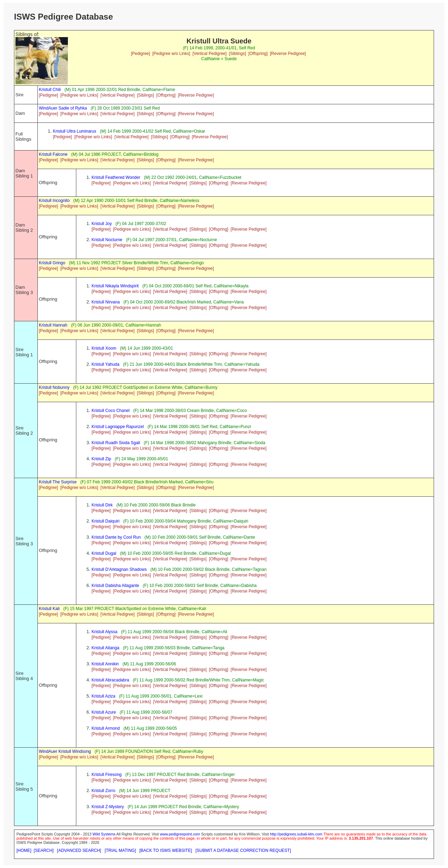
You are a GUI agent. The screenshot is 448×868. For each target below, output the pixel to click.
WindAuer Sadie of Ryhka (63, 108)
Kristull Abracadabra (110, 680)
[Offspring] (258, 54)
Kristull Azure (104, 712)
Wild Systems (104, 834)
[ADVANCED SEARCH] (79, 850)
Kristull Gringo (52, 263)
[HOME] (24, 850)
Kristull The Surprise (58, 482)
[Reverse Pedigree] (288, 54)
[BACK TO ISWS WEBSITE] (166, 850)
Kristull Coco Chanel (110, 411)
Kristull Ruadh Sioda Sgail (116, 443)
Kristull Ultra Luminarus (75, 131)
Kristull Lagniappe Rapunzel (117, 427)
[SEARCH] (44, 850)
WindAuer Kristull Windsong (65, 751)
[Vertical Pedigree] (209, 54)
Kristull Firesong (106, 775)
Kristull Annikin (105, 664)
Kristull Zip (101, 459)
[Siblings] (237, 54)
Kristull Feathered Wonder (116, 177)
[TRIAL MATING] (120, 850)
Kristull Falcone (53, 154)
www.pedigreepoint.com (180, 834)
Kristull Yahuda (105, 364)
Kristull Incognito (54, 201)
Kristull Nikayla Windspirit (115, 286)
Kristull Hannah (53, 325)
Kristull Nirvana (106, 302)
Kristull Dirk (102, 505)
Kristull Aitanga (105, 648)
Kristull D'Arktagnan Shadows (119, 569)
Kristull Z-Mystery (108, 807)
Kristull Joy (101, 224)
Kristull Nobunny (54, 387)
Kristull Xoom (104, 348)
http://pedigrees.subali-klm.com (296, 834)
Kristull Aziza (103, 696)
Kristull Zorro (103, 791)
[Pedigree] (141, 54)
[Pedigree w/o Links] (171, 54)
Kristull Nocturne (107, 240)
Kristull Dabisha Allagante (115, 586)
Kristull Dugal (104, 553)
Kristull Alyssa (104, 632)
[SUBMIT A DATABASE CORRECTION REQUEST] (243, 850)
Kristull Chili (50, 90)
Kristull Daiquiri (105, 521)
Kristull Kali (49, 609)
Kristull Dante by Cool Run (116, 537)
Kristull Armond (106, 728)
